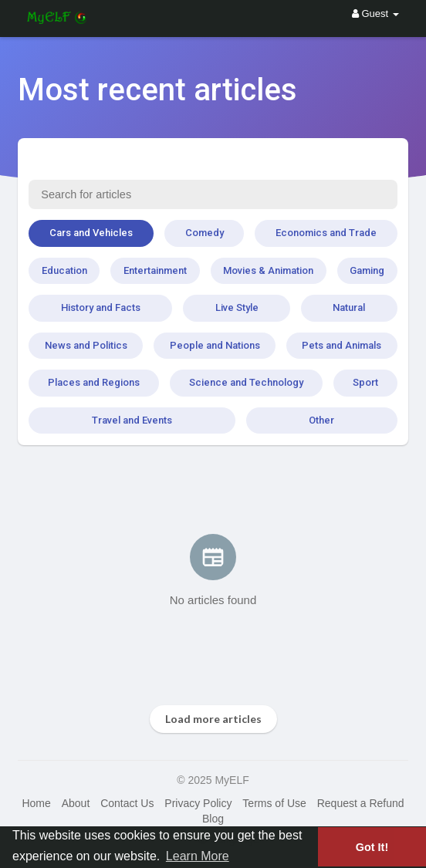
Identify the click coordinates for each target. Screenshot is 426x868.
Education (64, 270)
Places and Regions (94, 382)
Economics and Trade (326, 233)
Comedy (205, 233)
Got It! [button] (372, 847)
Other (321, 420)
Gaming (367, 270)
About (76, 803)
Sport (365, 382)
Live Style (237, 307)
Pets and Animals (341, 345)
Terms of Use (274, 803)
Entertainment (155, 270)
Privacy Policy (198, 803)
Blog (213, 819)
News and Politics (86, 345)
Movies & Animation (268, 270)
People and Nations (215, 345)
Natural (349, 307)
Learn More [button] (198, 856)
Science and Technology (246, 382)
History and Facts (101, 307)
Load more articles (213, 719)
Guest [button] (375, 14)
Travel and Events (132, 420)
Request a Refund (361, 803)
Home (36, 803)
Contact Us (127, 803)
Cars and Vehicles (91, 233)
